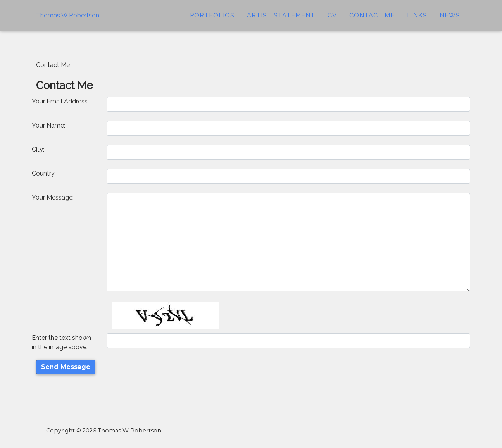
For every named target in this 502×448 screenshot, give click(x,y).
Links (417, 21)
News (450, 21)
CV (332, 21)
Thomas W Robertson (68, 21)
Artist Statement (281, 21)
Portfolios (212, 21)
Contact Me (372, 21)
